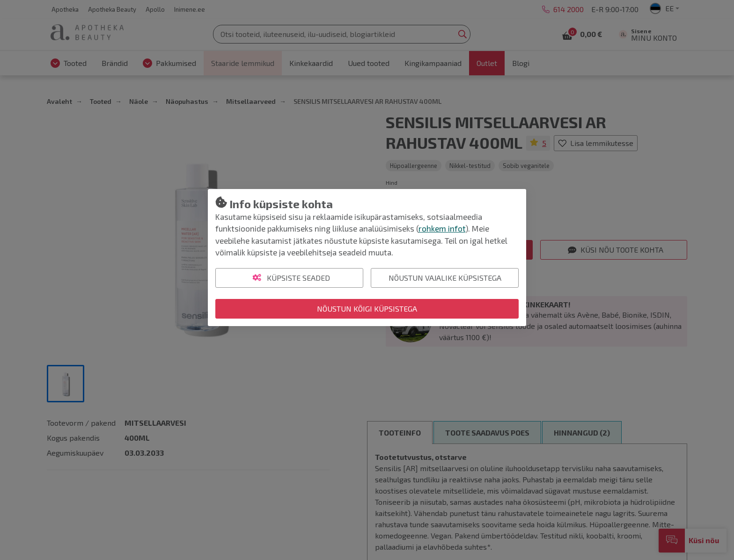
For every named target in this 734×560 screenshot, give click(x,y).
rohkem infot (442, 228)
